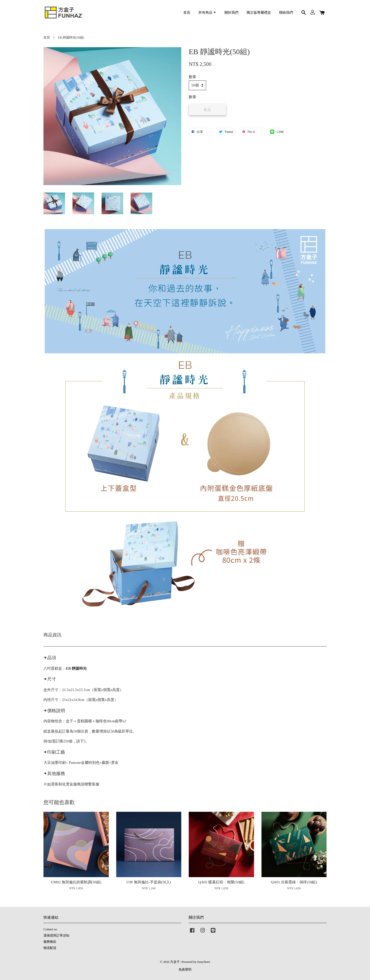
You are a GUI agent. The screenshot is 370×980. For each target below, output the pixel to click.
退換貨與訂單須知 (56, 936)
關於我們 (231, 13)
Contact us (50, 929)
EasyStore (204, 962)
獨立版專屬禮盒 (259, 13)
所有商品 (207, 13)
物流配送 (50, 948)
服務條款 (50, 942)
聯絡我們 (286, 13)
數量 (192, 77)
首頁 (187, 13)
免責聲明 (185, 970)
